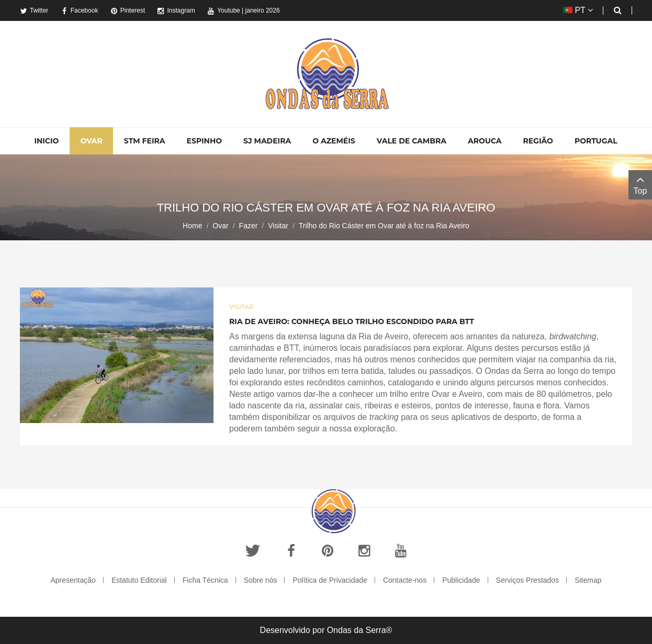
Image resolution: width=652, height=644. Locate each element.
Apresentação (73, 580)
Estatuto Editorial (139, 580)
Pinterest (128, 10)
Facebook (80, 10)
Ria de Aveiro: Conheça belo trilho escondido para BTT (352, 321)
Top (640, 184)
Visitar (278, 226)
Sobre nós (261, 580)
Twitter (34, 10)
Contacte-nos (405, 580)
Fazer (249, 226)
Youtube (224, 10)
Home (192, 226)
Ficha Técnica (205, 580)
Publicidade (461, 580)
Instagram (176, 10)
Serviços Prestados (528, 580)
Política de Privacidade (330, 580)
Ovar (220, 226)
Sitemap (588, 580)
